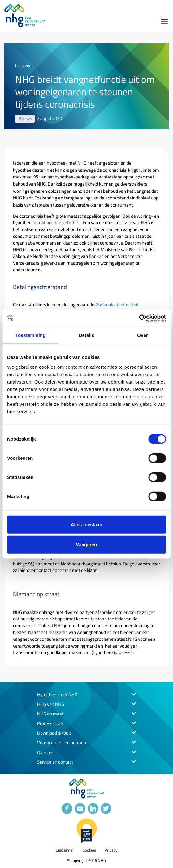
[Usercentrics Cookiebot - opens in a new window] (139, 318)
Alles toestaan (87, 524)
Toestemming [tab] (31, 335)
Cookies (89, 850)
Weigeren (86, 545)
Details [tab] (87, 335)
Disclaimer (65, 850)
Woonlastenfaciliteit (120, 305)
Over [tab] (143, 335)
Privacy (111, 850)
